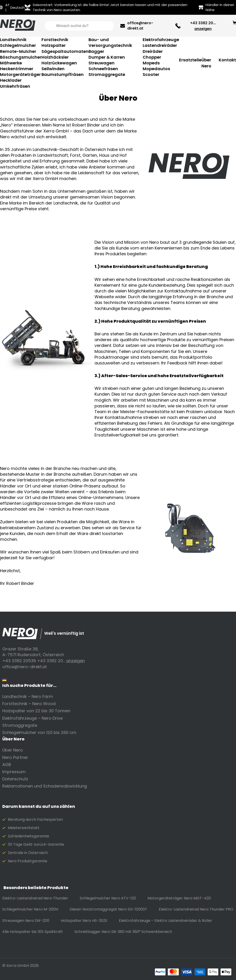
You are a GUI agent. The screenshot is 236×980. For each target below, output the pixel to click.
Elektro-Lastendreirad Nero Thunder (35, 898)
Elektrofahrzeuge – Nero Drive (32, 718)
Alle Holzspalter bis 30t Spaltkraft (33, 932)
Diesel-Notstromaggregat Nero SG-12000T (108, 909)
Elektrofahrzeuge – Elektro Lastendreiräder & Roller (166, 921)
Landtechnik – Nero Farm (28, 696)
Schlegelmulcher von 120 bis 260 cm (39, 732)
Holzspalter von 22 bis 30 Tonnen (36, 711)
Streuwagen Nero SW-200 (26, 921)
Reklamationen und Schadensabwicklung (45, 786)
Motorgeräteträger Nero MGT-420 (179, 898)
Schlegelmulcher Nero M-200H (30, 909)
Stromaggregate (20, 725)
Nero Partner (15, 757)
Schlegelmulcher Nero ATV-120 (108, 898)
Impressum (14, 772)
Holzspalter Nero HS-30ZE (84, 921)
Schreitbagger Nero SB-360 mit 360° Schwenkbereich (123, 932)
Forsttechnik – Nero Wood (29, 704)
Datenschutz (15, 779)
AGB (7, 765)
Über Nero (13, 750)
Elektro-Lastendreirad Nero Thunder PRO (196, 909)
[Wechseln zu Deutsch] (18, 7)
